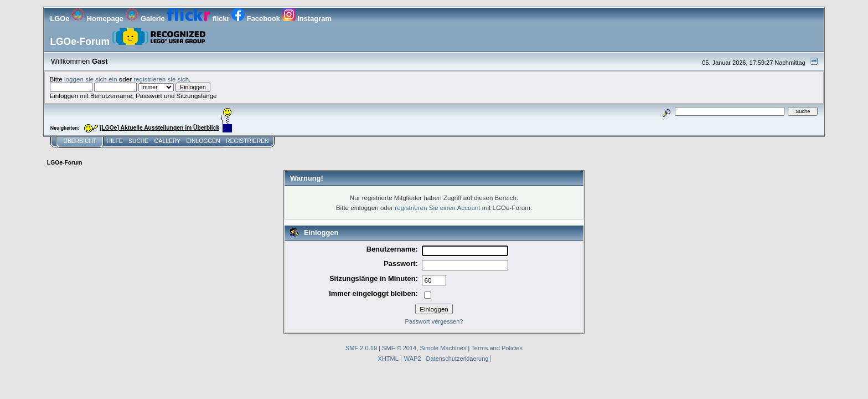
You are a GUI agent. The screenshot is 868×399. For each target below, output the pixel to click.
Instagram (307, 19)
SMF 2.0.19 (361, 348)
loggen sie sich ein (91, 79)
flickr (199, 19)
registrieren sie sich (161, 79)
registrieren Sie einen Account (437, 208)
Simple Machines (443, 348)
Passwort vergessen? (434, 321)
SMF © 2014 (399, 348)
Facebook (257, 19)
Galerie (146, 19)
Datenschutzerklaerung (458, 359)
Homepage (98, 19)
